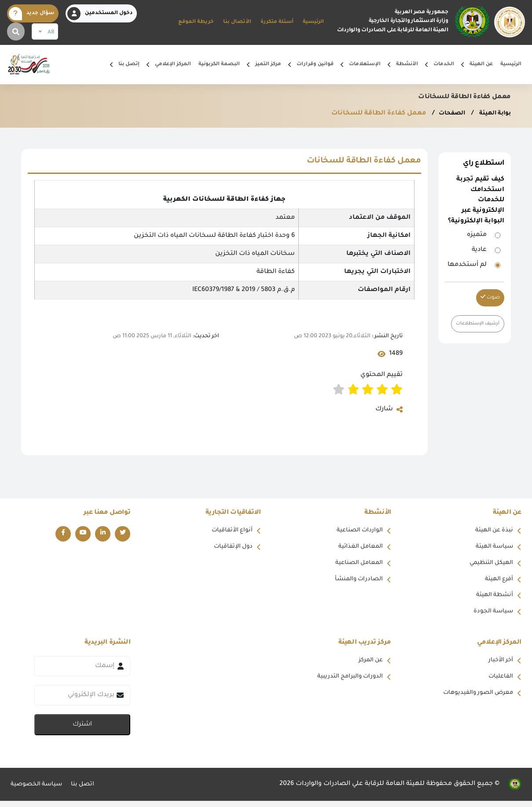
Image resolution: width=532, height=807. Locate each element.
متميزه (477, 235)
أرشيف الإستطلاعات (475, 324)
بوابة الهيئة (492, 114)
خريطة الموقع (196, 22)
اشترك (82, 731)
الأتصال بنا (237, 22)
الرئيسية (313, 22)
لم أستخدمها (467, 265)
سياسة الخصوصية (39, 790)
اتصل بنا (88, 790)
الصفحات (446, 114)
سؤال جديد (31, 14)
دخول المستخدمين (100, 14)
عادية (479, 250)
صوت (490, 297)
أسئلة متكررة (277, 22)
